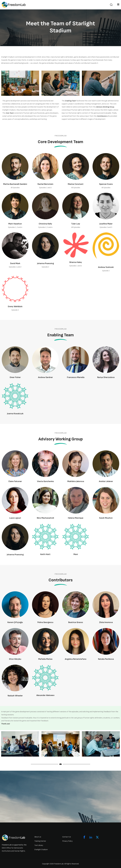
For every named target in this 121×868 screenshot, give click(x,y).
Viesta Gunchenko (45, 481)
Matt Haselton (15, 224)
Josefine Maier (106, 224)
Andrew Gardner (45, 377)
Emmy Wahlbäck (15, 306)
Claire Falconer (15, 481)
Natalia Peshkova (106, 659)
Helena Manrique (76, 518)
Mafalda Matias (45, 659)
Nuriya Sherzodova (106, 377)
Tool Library (39, 845)
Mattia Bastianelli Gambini (15, 184)
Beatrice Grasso (76, 622)
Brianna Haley (76, 262)
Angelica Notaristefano (76, 659)
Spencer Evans (106, 184)
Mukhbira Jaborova (76, 481)
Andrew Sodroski (106, 267)
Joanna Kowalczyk (15, 414)
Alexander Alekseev (45, 695)
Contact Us (67, 837)
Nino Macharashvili (45, 518)
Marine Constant (76, 184)
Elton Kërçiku (15, 659)
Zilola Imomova (106, 622)
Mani (76, 554)
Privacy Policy (67, 841)
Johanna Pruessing (45, 263)
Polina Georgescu (45, 622)
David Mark (15, 263)
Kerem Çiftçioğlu (15, 622)
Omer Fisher (15, 377)
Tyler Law (76, 224)
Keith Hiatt (45, 554)
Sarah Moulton (106, 518)
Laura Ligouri (15, 518)
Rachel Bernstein (45, 184)
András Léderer (106, 481)
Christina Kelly (45, 224)
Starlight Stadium (41, 850)
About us (38, 837)
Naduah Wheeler (15, 696)
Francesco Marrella (76, 377)
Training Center (40, 841)
